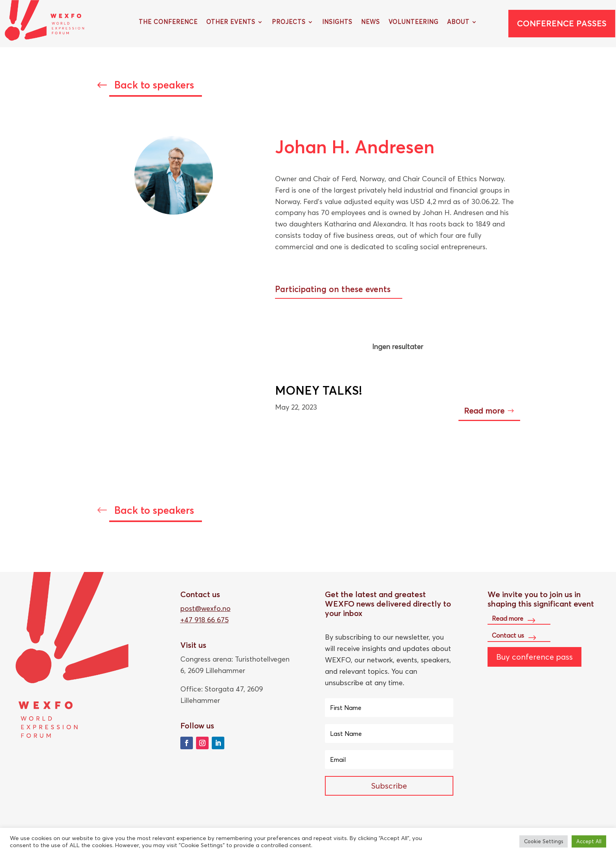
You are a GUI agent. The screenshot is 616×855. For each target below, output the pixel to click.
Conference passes (562, 23)
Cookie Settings (544, 841)
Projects (289, 22)
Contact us (508, 635)
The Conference (168, 22)
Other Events (231, 22)
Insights (337, 22)
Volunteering (413, 22)
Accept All (589, 841)
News (370, 22)
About (458, 22)
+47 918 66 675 (204, 620)
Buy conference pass (534, 657)
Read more (484, 411)
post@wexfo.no (205, 608)
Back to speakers (154, 85)
